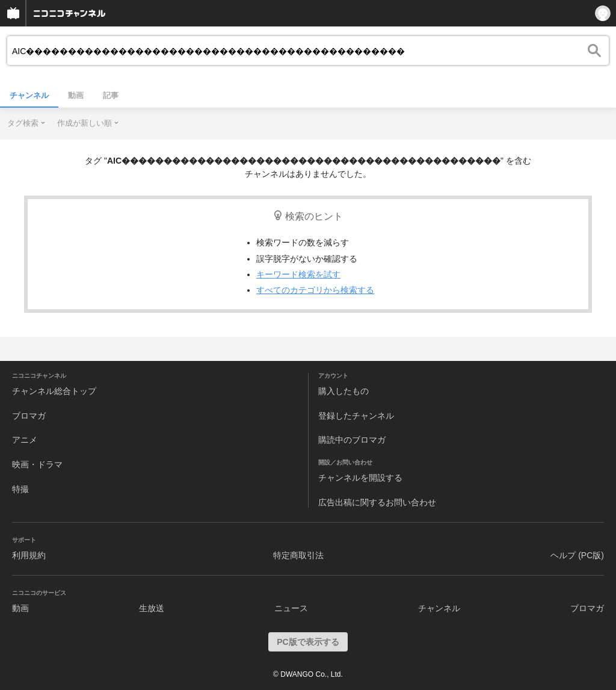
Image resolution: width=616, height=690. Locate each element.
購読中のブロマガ (352, 440)
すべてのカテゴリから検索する (315, 290)
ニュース (291, 608)
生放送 (152, 608)
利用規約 (29, 555)
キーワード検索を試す (298, 274)
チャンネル (29, 95)
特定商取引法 (298, 555)
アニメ (25, 440)
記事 (111, 95)
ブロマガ (29, 416)
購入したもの (343, 391)
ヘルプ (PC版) (577, 555)
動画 (76, 95)
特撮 (20, 489)
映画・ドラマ (37, 464)
